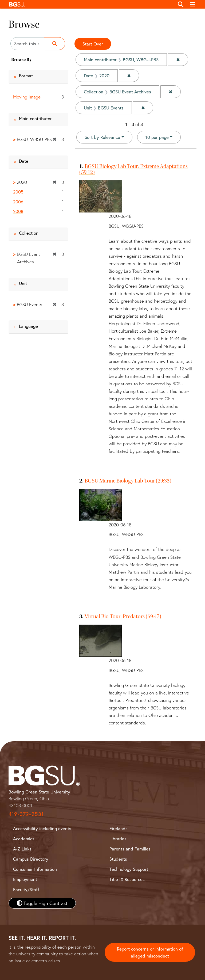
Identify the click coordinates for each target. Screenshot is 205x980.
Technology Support (129, 869)
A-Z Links (22, 849)
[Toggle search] (181, 4)
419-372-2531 (26, 814)
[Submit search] (55, 44)
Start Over (93, 44)
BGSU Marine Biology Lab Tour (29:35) (128, 481)
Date (24, 161)
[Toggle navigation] (193, 4)
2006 (18, 202)
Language (28, 326)
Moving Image (27, 97)
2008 (18, 211)
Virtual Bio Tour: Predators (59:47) (123, 616)
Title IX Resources (127, 879)
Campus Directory (31, 859)
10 (157, 137)
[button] (90, 4)
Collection (29, 233)
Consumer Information (35, 869)
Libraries (118, 839)
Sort (102, 137)
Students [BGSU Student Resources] (118, 859)
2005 (18, 192)
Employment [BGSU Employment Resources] (25, 879)
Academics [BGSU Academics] (24, 839)
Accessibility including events (42, 828)
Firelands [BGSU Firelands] (119, 828)
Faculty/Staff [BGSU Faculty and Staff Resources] (26, 889)
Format (26, 76)
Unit (23, 283)
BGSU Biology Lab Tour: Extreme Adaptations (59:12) (133, 169)
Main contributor (35, 118)
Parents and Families (130, 849)
